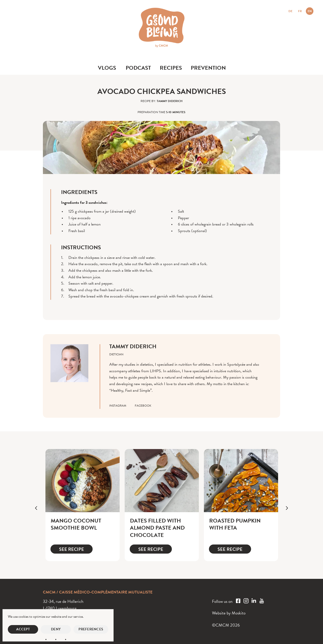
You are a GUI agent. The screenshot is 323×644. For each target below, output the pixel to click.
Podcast (138, 68)
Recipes (171, 68)
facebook (143, 406)
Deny (56, 629)
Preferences (91, 629)
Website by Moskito (229, 613)
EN (310, 11)
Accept (23, 629)
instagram (118, 406)
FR (300, 11)
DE (290, 11)
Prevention (208, 68)
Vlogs (107, 68)
